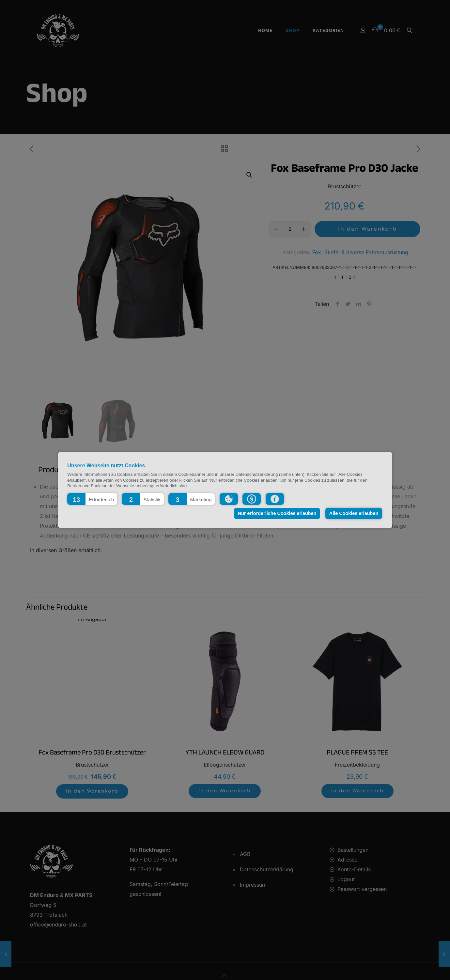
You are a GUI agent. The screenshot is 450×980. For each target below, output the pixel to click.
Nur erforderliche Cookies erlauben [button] (277, 513)
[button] (92, 499)
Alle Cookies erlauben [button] (354, 513)
